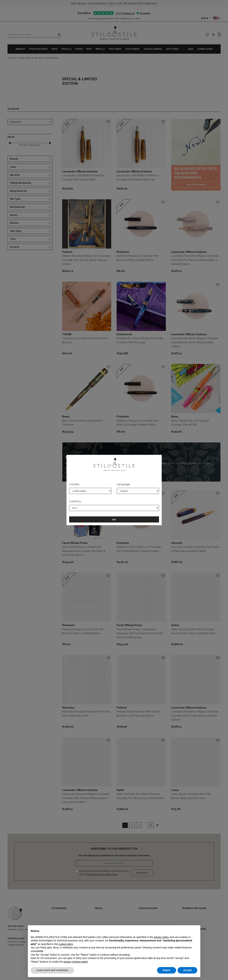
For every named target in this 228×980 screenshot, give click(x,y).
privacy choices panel (75, 962)
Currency (75, 501)
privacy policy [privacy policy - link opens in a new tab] (161, 937)
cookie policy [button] (66, 944)
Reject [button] (167, 970)
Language (123, 484)
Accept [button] (187, 970)
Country (74, 484)
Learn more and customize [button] (52, 970)
